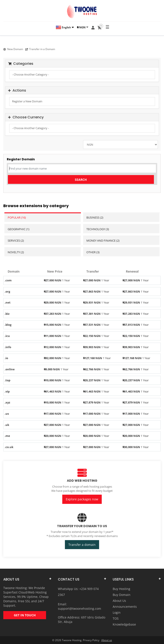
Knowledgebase (124, 624)
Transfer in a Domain (40, 49)
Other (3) (93, 252)
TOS (116, 618)
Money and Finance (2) (103, 241)
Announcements (125, 606)
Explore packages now (82, 499)
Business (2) (95, 217)
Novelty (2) (16, 252)
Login (117, 612)
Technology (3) (98, 229)
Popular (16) (17, 217)
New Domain (13, 49)
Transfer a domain (82, 544)
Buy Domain (122, 594)
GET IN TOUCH (25, 615)
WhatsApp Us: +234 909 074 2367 (78, 592)
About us (107, 640)
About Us (119, 600)
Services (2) (16, 241)
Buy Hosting (121, 589)
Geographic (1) (19, 229)
